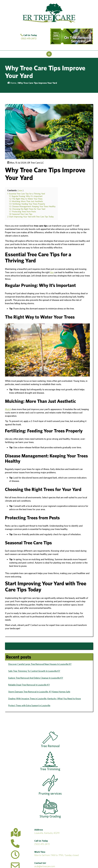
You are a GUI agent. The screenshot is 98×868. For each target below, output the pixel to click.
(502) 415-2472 (42, 844)
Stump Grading (50, 809)
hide (20, 190)
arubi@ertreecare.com (45, 866)
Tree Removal (50, 740)
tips (52, 272)
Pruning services (50, 785)
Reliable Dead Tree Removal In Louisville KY (29, 685)
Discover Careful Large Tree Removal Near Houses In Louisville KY (40, 664)
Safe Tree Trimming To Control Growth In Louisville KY (34, 671)
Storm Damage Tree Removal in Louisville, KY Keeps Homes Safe (39, 692)
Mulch (8, 409)
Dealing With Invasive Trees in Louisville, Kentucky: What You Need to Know (45, 699)
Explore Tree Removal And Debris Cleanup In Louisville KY (36, 678)
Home (12, 83)
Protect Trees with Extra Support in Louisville (29, 705)
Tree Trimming (50, 761)
